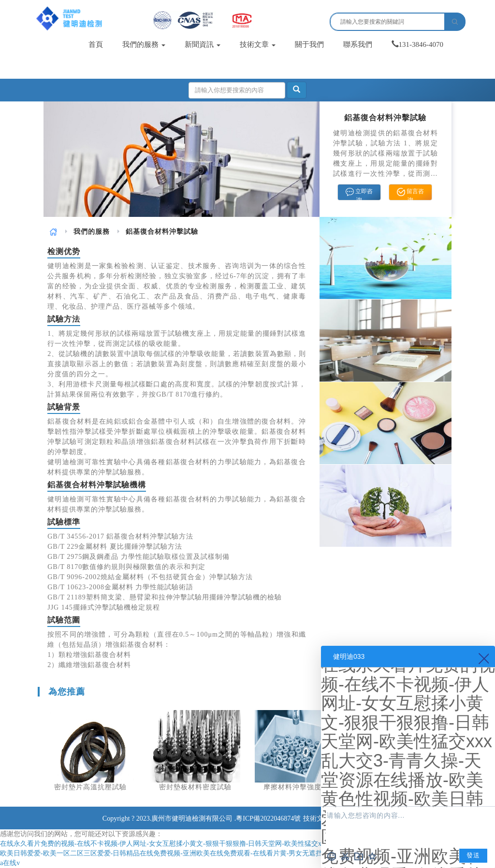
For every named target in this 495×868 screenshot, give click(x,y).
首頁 (96, 44)
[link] (53, 232)
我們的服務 (144, 44)
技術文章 (258, 44)
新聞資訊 (203, 44)
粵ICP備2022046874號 (268, 818)
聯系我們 (358, 44)
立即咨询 (359, 194)
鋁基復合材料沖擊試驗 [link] (162, 232)
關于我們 (309, 44)
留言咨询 (410, 194)
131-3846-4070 (418, 44)
